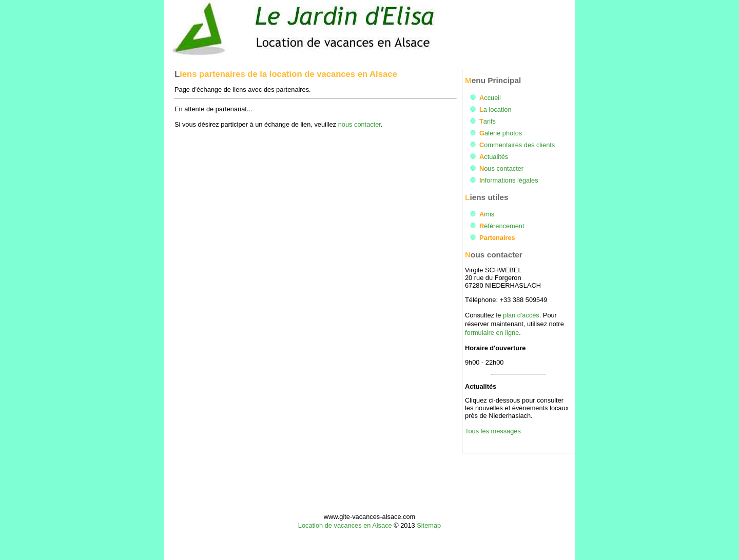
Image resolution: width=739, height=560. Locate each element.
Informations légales (509, 180)
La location (495, 109)
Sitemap (429, 525)
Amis (487, 214)
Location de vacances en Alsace (345, 525)
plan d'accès (521, 315)
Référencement (502, 226)
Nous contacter (501, 168)
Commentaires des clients (517, 145)
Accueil (490, 98)
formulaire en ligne (492, 333)
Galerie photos (501, 133)
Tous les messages (493, 431)
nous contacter (359, 124)
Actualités (494, 157)
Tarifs (488, 121)
